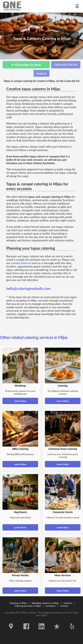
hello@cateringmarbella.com (28, 288)
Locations (51, 606)
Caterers (68, 603)
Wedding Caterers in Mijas (45, 603)
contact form (19, 263)
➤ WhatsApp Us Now (26, 65)
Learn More (20, 401)
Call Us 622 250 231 (66, 65)
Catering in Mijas (18, 603)
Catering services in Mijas (28, 606)
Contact (64, 606)
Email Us (41, 73)
